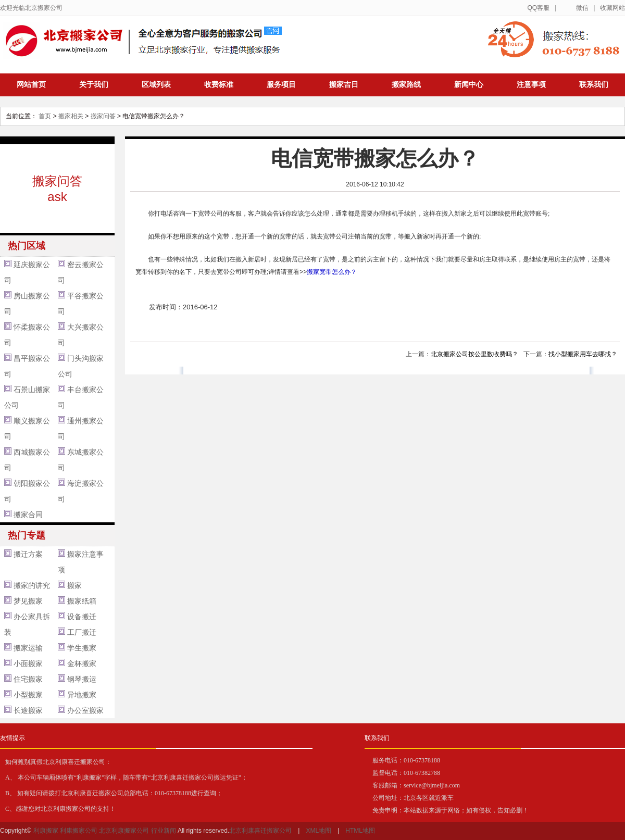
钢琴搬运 (82, 679)
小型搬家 (28, 695)
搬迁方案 (28, 554)
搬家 (74, 585)
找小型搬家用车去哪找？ (583, 354)
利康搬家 (46, 831)
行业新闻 (164, 831)
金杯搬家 (82, 663)
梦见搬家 (28, 601)
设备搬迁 (82, 617)
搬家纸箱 (82, 601)
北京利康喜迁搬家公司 (260, 831)
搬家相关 (71, 116)
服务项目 (281, 84)
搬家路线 (406, 84)
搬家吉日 (344, 84)
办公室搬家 (85, 710)
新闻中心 (469, 84)
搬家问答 (103, 116)
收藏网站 (612, 8)
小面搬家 (28, 663)
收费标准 (219, 84)
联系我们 (594, 84)
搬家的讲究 (32, 585)
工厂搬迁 (82, 632)
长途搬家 (28, 710)
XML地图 (318, 831)
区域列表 (156, 84)
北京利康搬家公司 (124, 831)
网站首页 (31, 84)
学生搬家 (82, 648)
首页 (45, 116)
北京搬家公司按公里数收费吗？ (474, 354)
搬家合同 (28, 515)
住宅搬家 (28, 679)
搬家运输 (28, 648)
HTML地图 (360, 831)
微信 (582, 8)
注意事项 (531, 84)
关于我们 (94, 84)
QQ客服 (538, 8)
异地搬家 (82, 695)
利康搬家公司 (79, 831)
